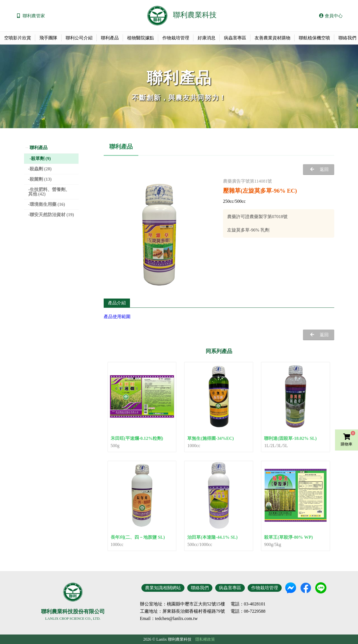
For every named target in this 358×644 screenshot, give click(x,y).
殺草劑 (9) (41, 158)
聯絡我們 (200, 588)
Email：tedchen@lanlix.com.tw (169, 618)
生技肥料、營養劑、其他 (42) (49, 192)
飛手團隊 (48, 38)
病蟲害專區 (235, 38)
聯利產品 (110, 38)
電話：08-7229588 (248, 611)
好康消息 (207, 38)
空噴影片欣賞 (18, 38)
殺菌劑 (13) (41, 179)
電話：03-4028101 (248, 604)
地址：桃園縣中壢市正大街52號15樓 (189, 604)
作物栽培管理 (176, 38)
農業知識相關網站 (163, 588)
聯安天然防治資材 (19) (52, 215)
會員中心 (331, 16)
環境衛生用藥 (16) (47, 204)
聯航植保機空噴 (314, 38)
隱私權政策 (205, 639)
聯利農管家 (34, 16)
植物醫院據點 (141, 38)
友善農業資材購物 (272, 38)
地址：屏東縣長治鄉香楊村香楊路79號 (187, 611)
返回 (324, 169)
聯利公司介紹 (79, 38)
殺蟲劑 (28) (41, 169)
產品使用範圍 (117, 317)
